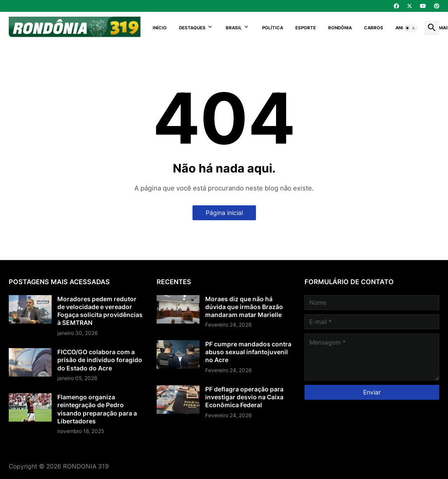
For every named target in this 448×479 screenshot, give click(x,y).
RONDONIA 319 (86, 466)
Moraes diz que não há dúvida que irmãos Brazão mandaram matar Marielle (244, 307)
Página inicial (224, 213)
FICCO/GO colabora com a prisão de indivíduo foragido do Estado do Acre (100, 360)
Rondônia (340, 28)
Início (160, 28)
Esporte (306, 28)
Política (273, 28)
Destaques (192, 28)
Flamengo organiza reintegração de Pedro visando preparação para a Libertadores (97, 409)
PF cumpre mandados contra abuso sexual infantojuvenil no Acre (248, 352)
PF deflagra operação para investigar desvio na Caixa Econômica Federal (244, 397)
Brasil (234, 28)
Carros (374, 28)
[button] (410, 28)
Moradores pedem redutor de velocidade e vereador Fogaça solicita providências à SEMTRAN (100, 311)
